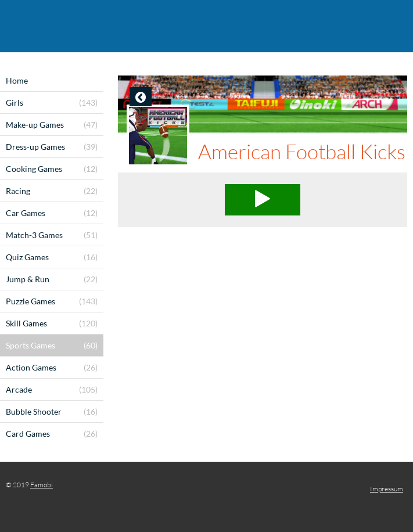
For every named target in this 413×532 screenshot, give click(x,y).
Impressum (387, 489)
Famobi (42, 485)
